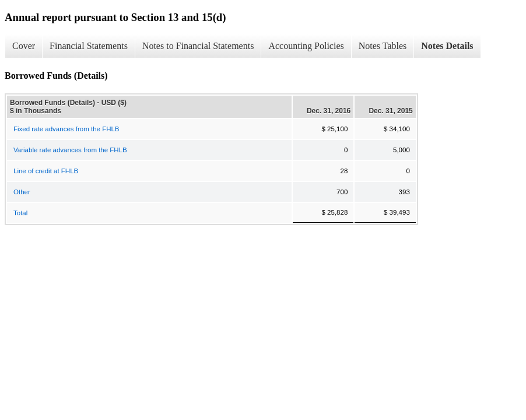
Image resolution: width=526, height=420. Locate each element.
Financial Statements (89, 46)
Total (20, 213)
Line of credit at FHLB (46, 171)
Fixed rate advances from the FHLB (66, 129)
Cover (24, 46)
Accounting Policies (306, 46)
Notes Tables (383, 46)
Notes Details (447, 46)
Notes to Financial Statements (198, 46)
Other (22, 192)
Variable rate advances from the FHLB (70, 150)
